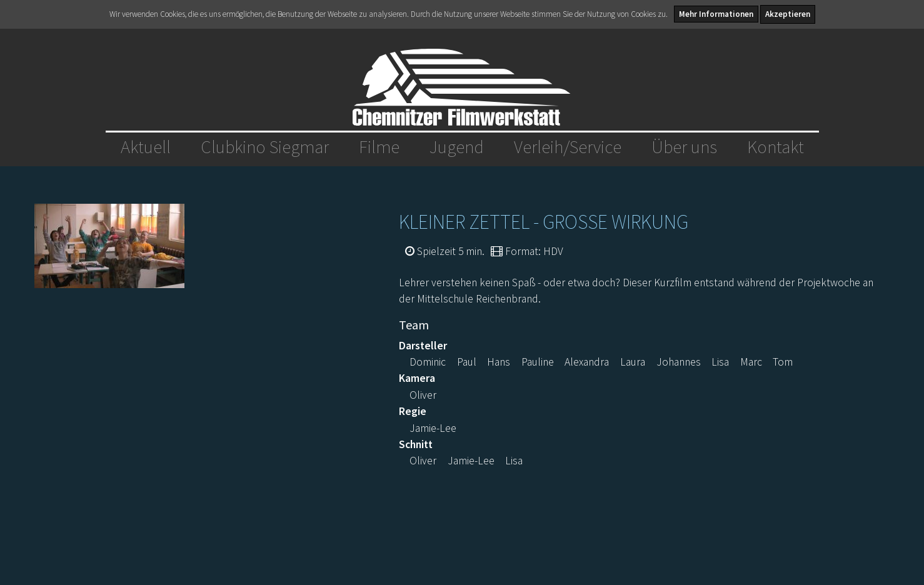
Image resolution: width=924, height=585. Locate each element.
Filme (379, 147)
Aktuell (146, 147)
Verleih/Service (568, 147)
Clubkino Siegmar (265, 147)
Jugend (457, 147)
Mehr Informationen (716, 14)
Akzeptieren (788, 14)
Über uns (684, 147)
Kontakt (776, 147)
